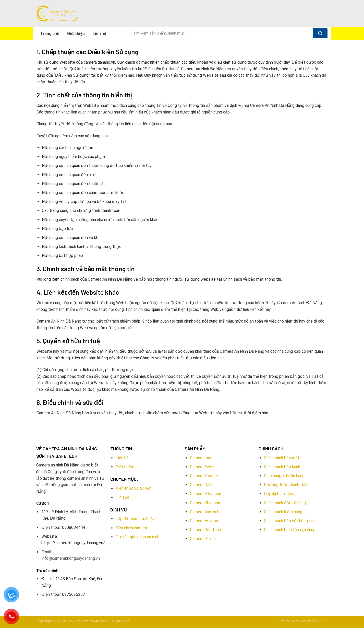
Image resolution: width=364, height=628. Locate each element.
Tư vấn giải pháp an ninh (137, 537)
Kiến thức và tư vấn (134, 488)
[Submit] (320, 33)
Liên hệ (99, 33)
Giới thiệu (76, 33)
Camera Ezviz (202, 467)
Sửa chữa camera (131, 528)
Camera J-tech (203, 539)
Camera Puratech (205, 530)
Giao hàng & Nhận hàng (284, 476)
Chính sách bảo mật (282, 458)
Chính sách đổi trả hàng (285, 503)
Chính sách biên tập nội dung (290, 530)
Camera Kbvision (205, 503)
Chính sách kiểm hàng (283, 512)
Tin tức (122, 497)
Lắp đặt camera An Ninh (137, 519)
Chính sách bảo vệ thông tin (289, 521)
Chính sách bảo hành (282, 467)
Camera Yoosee (204, 476)
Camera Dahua (203, 485)
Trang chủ (50, 33)
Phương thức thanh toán (286, 485)
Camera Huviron (204, 521)
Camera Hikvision (205, 494)
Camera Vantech (205, 512)
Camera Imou (202, 458)
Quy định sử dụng (280, 494)
